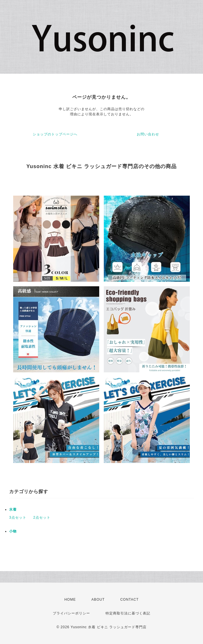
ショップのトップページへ (55, 134)
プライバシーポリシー (71, 613)
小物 (13, 531)
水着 (13, 509)
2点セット (42, 517)
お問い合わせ (148, 134)
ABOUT (98, 600)
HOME (70, 600)
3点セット (18, 517)
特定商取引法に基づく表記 (128, 613)
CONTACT (129, 600)
